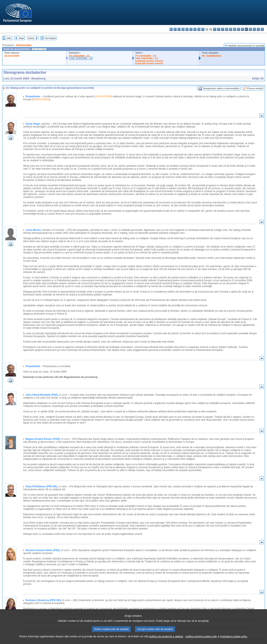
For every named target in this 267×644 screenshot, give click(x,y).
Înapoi (21, 38)
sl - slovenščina (254, 29)
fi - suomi (258, 29)
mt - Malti (231, 29)
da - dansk (183, 29)
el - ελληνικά (195, 29)
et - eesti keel (191, 29)
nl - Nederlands (235, 29)
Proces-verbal (255, 88)
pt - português (242, 29)
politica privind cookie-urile (201, 641)
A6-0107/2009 (12, 56)
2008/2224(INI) (23, 45)
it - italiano (215, 29)
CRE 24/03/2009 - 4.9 (147, 58)
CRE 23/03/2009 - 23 (81, 58)
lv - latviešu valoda (219, 29)
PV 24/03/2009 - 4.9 (146, 56)
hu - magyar (227, 29)
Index (9, 38)
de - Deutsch (187, 29)
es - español (175, 29)
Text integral (50, 38)
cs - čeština (179, 29)
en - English (199, 29)
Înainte (31, 38)
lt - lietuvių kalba (223, 29)
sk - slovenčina (250, 29)
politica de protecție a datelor (166, 641)
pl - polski (239, 29)
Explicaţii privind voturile (149, 61)
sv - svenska (262, 29)
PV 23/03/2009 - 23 (79, 56)
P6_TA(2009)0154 (211, 56)
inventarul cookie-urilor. (234, 641)
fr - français (203, 29)
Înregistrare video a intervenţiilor (221, 88)
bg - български (171, 29)
